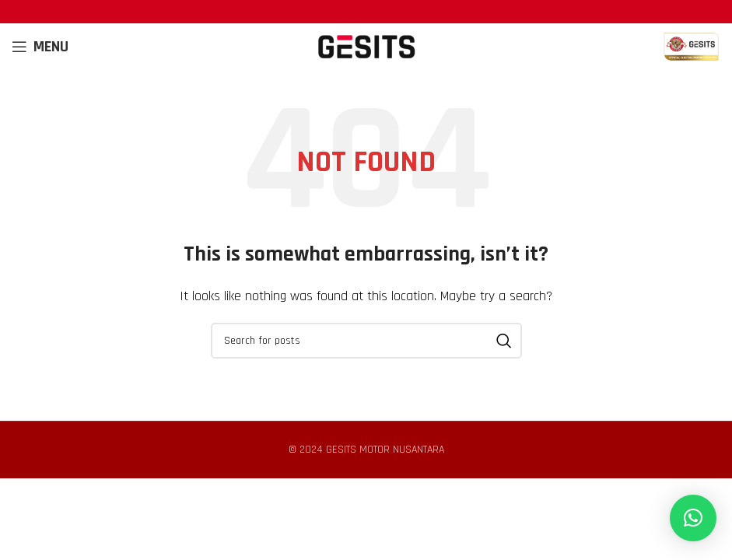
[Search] (366, 341)
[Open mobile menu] (40, 47)
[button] (693, 518)
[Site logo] (366, 46)
